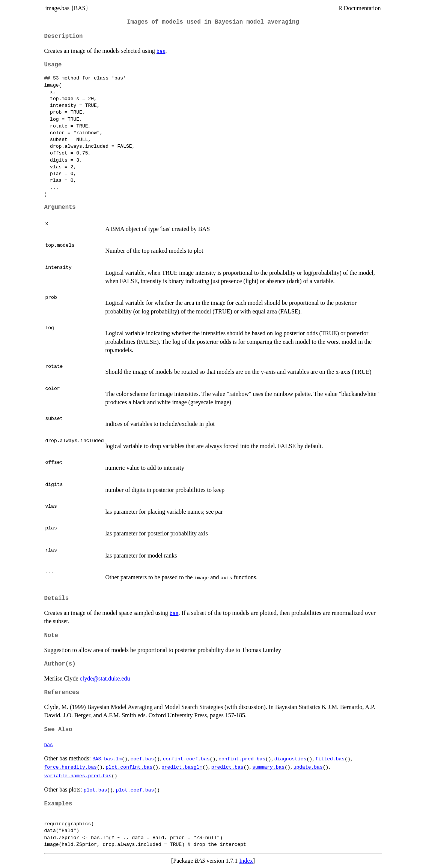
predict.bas (227, 767)
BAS (97, 759)
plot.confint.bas (129, 767)
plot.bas (95, 790)
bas (161, 51)
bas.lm (113, 759)
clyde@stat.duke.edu (105, 678)
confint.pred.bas (242, 759)
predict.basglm (182, 767)
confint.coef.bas (186, 759)
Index (246, 861)
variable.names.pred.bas (78, 775)
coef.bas (142, 759)
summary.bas (268, 767)
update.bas (308, 767)
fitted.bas (330, 759)
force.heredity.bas (71, 767)
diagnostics (291, 759)
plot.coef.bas (135, 790)
